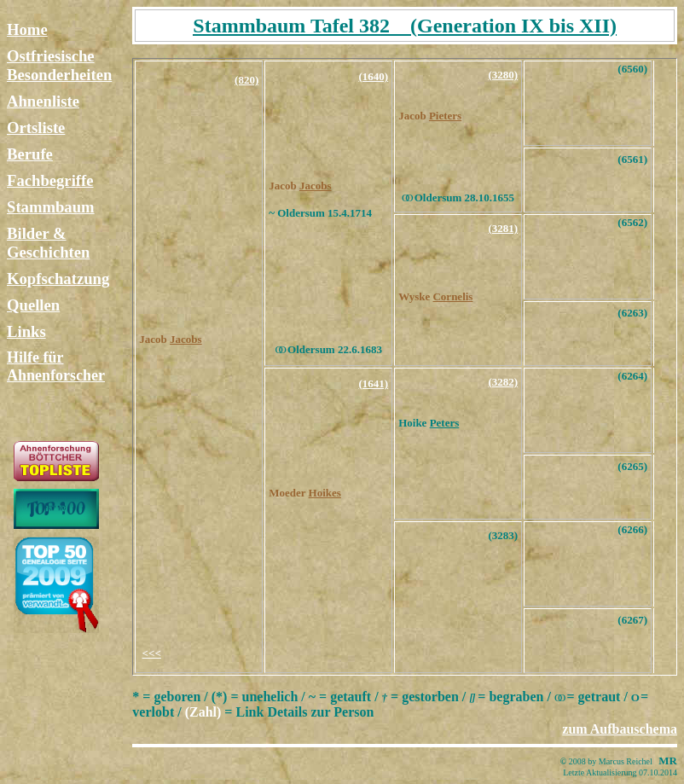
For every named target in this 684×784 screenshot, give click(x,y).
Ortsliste (36, 128)
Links (26, 331)
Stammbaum (51, 207)
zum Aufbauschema (620, 729)
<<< (152, 653)
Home (27, 29)
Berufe (30, 154)
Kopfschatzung (58, 279)
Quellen (33, 305)
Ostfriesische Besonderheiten (59, 65)
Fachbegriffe (50, 180)
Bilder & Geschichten (48, 243)
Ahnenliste (43, 101)
